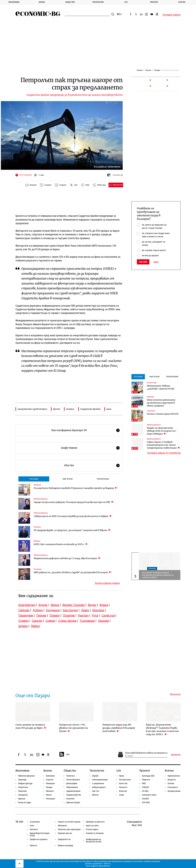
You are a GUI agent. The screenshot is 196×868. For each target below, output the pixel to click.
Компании (37, 485)
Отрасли (50, 780)
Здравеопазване (73, 791)
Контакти (34, 829)
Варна (55, 605)
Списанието (151, 411)
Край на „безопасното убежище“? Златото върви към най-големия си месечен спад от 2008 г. (162, 729)
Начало (140, 70)
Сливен (24, 621)
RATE (144, 783)
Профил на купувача (39, 839)
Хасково (103, 621)
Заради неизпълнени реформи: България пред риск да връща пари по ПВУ (74, 502)
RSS (64, 755)
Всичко (169, 771)
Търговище (87, 621)
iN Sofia (145, 791)
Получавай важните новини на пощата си (146, 753)
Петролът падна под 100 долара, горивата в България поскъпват (119, 728)
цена (109, 409)
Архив (156, 262)
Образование (72, 787)
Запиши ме (176, 755)
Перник (41, 615)
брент (57, 409)
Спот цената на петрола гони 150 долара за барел (31, 726)
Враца (104, 605)
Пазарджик (26, 615)
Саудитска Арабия (90, 409)
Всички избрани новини (107, 583)
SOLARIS (145, 799)
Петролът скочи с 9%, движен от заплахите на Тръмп (73, 728)
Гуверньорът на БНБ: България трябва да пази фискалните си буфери (73, 516)
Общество (70, 2)
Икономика (14, 2)
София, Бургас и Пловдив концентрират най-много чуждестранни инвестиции (164, 445)
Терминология (174, 776)
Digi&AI (95, 776)
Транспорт (22, 791)
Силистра (108, 615)
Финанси (37, 541)
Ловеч (85, 610)
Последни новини (172, 15)
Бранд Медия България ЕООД (40, 834)
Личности (123, 787)
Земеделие (23, 795)
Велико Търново (74, 605)
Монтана (98, 610)
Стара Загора (67, 621)
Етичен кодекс (92, 829)
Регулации (38, 569)
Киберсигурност (99, 787)
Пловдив (69, 615)
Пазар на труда (25, 803)
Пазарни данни (174, 791)
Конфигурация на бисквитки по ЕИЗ (94, 841)
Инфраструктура (25, 783)
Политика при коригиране (69, 829)
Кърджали (53, 610)
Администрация (73, 803)
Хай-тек (96, 791)
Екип (32, 826)
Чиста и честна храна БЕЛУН (163, 414)
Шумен (23, 626)
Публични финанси (41, 499)
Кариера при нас (65, 833)
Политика (37, 527)
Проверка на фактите (95, 822)
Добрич (38, 610)
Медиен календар (66, 846)
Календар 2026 (148, 776)
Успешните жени (149, 795)
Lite (126, 2)
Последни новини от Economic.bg (164, 453)
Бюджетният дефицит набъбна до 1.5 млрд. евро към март (67, 558)
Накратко (172, 780)
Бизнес (42, 2)
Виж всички (175, 694)
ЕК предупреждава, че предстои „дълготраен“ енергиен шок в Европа (72, 530)
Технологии (98, 2)
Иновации (50, 783)
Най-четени (68, 479)
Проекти (154, 2)
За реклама (35, 822)
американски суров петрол (32, 409)
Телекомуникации (100, 780)
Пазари (157, 70)
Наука (122, 776)
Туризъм (22, 799)
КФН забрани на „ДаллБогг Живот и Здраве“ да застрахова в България (73, 572)
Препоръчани (103, 479)
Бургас (43, 605)
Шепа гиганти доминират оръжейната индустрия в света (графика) (161, 403)
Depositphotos (104, 866)
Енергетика (23, 787)
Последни (34, 479)
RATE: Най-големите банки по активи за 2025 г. (61, 544)
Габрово (24, 610)
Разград (83, 615)
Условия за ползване (95, 833)
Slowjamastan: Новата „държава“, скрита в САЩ (161, 387)
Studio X (107, 864)
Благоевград (27, 605)
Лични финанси (73, 780)
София (50, 621)
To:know (171, 783)
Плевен (55, 615)
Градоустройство (74, 795)
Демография (72, 783)
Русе (95, 615)
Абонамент (63, 826)
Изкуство (123, 791)
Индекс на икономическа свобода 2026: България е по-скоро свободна (162, 431)
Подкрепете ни (64, 839)
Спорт (122, 795)
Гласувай (143, 262)
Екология (70, 799)
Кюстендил (70, 610)
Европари (22, 780)
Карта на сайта (92, 826)
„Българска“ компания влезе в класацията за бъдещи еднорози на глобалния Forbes (158, 575)
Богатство (123, 783)
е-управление (98, 783)
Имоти (49, 795)
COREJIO (145, 787)
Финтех (95, 795)
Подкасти (146, 780)
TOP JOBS (146, 803)
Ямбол (35, 626)
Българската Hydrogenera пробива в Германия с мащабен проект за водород (76, 488)
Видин (92, 605)
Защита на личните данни (69, 822)
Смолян (37, 621)
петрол (70, 409)
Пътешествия (152, 383)
